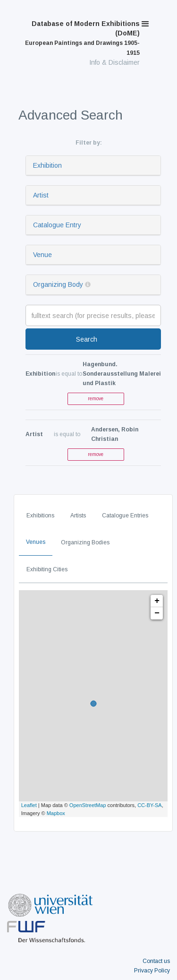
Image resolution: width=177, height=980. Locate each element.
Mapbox (56, 813)
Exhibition (47, 165)
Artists (78, 516)
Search (87, 339)
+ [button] (157, 601)
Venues (36, 542)
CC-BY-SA (150, 805)
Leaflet (29, 805)
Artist (41, 195)
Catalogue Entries (125, 516)
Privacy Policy (152, 971)
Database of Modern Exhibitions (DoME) (82, 38)
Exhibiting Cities (47, 569)
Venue (42, 255)
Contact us (156, 961)
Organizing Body (58, 284)
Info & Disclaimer (114, 62)
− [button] (157, 613)
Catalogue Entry (57, 225)
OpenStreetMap (88, 805)
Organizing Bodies (85, 542)
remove (96, 399)
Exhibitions (40, 516)
